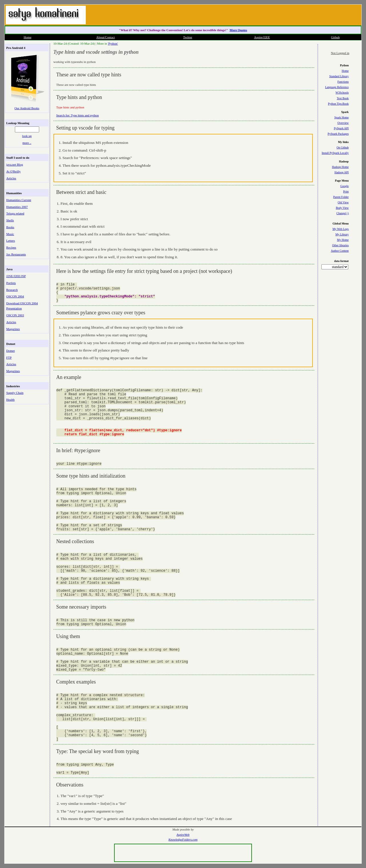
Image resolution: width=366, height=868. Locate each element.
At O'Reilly (14, 171)
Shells (10, 220)
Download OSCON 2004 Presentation (22, 306)
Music (10, 234)
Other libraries (340, 245)
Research (12, 290)
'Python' (113, 43)
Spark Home (341, 117)
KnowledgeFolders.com (183, 840)
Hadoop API (342, 172)
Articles (11, 178)
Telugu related (15, 213)
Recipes (11, 247)
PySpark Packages (338, 134)
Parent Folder (341, 197)
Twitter (188, 37)
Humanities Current (19, 200)
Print (346, 191)
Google (344, 186)
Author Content (340, 251)
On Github (343, 147)
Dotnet (11, 351)
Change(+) (343, 213)
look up (27, 136)
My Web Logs (341, 229)
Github (336, 37)
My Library (342, 234)
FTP (9, 357)
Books (10, 227)
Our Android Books (27, 108)
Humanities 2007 (17, 207)
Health (10, 400)
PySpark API (341, 128)
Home (28, 37)
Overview (343, 123)
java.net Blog (15, 164)
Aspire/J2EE (262, 37)
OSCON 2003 (15, 315)
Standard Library (339, 76)
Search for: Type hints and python (78, 115)
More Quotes (238, 30)
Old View (343, 202)
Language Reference (337, 87)
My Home (343, 240)
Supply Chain (15, 393)
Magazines (13, 329)
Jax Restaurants (16, 254)
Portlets (11, 283)
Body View (342, 208)
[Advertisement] (293, 14)
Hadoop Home (340, 167)
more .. (27, 143)
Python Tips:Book (338, 104)
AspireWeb (183, 835)
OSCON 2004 (15, 296)
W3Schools (342, 93)
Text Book (343, 98)
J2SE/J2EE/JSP (16, 276)
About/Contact (106, 37)
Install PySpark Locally (335, 153)
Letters (11, 241)
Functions (343, 82)
